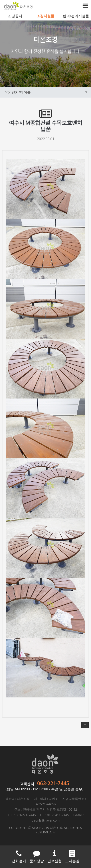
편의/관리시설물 (76, 16)
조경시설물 (45, 16)
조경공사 (15, 16)
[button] (85, 725)
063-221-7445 (53, 783)
